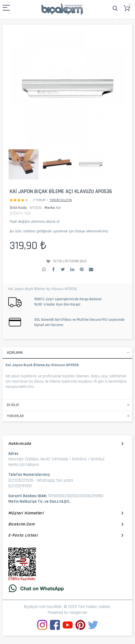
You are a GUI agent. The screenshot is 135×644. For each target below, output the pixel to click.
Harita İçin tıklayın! (24, 465)
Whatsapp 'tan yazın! (55, 480)
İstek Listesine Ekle (70, 261)
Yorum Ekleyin (61, 200)
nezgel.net (78, 613)
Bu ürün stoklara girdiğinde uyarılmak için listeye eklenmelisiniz (59, 231)
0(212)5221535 (21, 480)
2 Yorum (39, 200)
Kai (58, 208)
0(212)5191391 (20, 486)
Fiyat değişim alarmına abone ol (35, 222)
